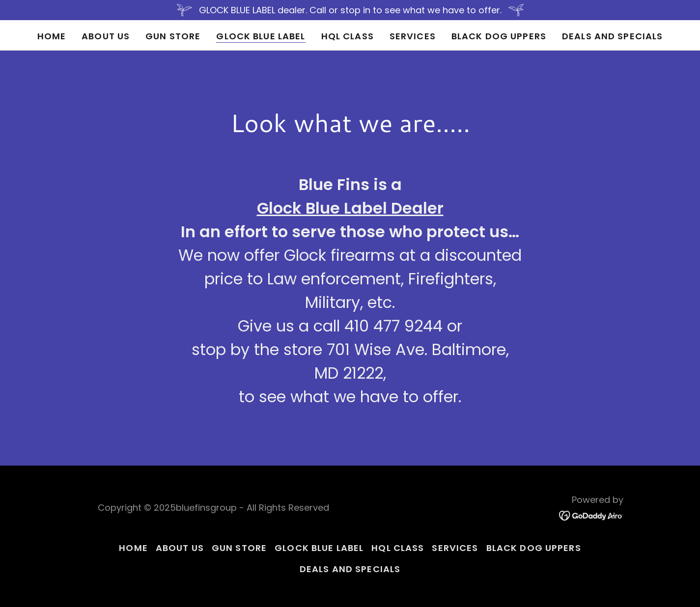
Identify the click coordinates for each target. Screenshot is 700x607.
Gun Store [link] (173, 36)
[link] (591, 515)
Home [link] (52, 36)
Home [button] (133, 548)
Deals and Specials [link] (612, 36)
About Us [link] (106, 36)
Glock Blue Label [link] (261, 36)
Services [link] (413, 36)
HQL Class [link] (348, 36)
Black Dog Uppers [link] (499, 36)
